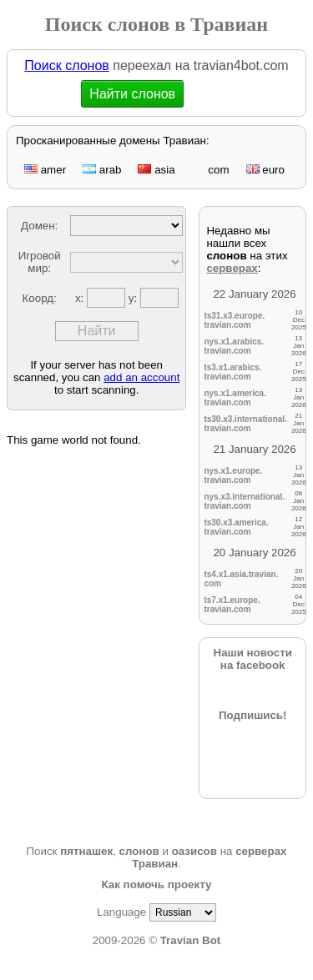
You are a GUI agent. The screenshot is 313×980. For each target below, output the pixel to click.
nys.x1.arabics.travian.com (234, 346)
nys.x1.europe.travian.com (233, 475)
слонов (139, 851)
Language (121, 912)
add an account (141, 377)
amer (45, 170)
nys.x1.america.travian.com (235, 398)
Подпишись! (253, 715)
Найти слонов (132, 94)
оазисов (194, 851)
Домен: (39, 226)
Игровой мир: (40, 262)
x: (81, 298)
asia (156, 170)
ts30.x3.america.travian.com (236, 527)
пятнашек (86, 851)
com (211, 170)
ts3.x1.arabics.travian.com (232, 372)
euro (265, 170)
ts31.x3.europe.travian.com (234, 320)
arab (102, 170)
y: (134, 298)
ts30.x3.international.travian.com (245, 424)
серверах (232, 268)
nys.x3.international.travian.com (244, 501)
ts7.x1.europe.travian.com (232, 605)
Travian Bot (191, 940)
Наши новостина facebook (253, 659)
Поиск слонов (66, 65)
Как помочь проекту (157, 885)
